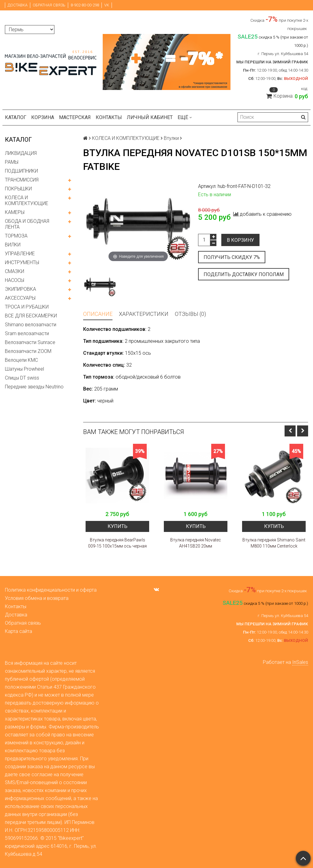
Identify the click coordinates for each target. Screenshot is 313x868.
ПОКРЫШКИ (18, 189)
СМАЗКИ (15, 271)
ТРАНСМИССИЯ (22, 180)
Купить (118, 526)
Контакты (109, 117)
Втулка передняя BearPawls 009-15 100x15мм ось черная (117, 543)
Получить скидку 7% (232, 257)
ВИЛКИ (13, 245)
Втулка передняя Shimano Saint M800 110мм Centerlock (274, 543)
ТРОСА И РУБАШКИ (27, 307)
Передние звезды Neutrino (34, 387)
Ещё (185, 117)
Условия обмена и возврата (37, 598)
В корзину (240, 240)
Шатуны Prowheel (24, 369)
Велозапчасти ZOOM (28, 351)
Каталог (16, 117)
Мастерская (75, 117)
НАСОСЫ (15, 280)
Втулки (171, 138)
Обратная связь (49, 5)
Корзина (43, 117)
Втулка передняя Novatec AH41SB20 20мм (196, 543)
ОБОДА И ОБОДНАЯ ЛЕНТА (27, 224)
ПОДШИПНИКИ (21, 171)
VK (107, 5)
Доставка (18, 5)
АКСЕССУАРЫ (20, 298)
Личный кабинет (150, 117)
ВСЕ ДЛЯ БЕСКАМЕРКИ (31, 316)
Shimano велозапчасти (31, 325)
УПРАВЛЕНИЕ (20, 254)
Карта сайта (18, 631)
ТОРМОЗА (16, 236)
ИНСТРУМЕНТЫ (22, 262)
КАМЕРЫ (15, 212)
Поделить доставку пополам (244, 274)
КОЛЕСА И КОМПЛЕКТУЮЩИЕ (27, 200)
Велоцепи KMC (21, 360)
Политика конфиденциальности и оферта (51, 590)
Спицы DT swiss (22, 378)
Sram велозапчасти (27, 333)
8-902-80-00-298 (85, 5)
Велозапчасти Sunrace (30, 342)
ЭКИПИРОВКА (20, 289)
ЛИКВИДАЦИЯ (21, 153)
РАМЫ (12, 162)
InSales (300, 662)
